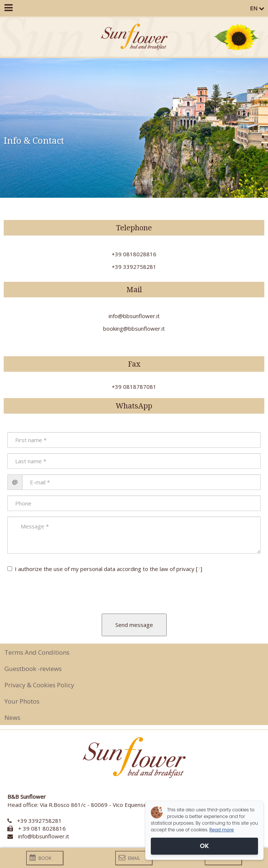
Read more (221, 830)
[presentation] (51, 590)
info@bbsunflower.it (44, 836)
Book (40, 858)
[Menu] (8, 8)
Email (129, 858)
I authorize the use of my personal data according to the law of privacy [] (105, 569)
